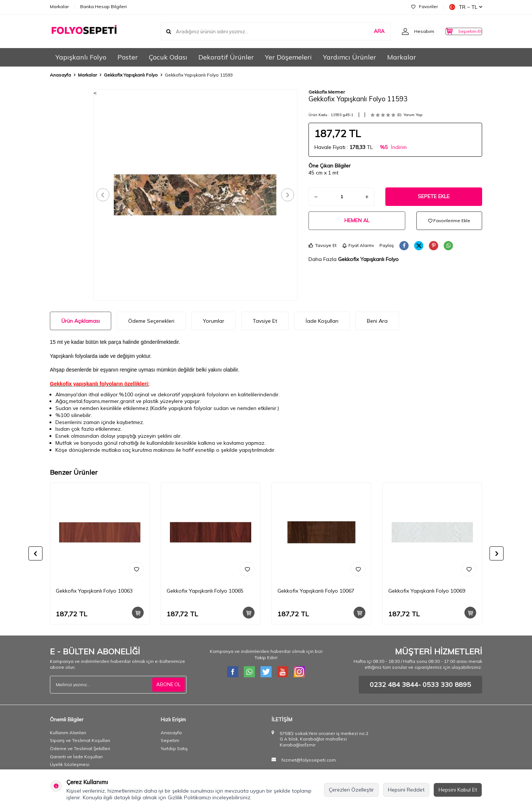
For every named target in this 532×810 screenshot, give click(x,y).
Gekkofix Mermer (327, 92)
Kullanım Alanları (68, 733)
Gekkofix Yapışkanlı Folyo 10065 (205, 591)
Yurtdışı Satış (174, 748)
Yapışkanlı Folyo (81, 57)
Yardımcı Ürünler (349, 57)
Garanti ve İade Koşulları (76, 757)
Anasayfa (60, 75)
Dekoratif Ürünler (226, 57)
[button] (105, 195)
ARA (364, 31)
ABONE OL (168, 685)
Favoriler (424, 6)
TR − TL (466, 7)
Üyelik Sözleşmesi (70, 764)
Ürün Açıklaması (81, 321)
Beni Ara (377, 321)
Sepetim (170, 740)
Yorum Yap (413, 115)
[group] (195, 195)
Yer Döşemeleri (288, 57)
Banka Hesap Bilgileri (103, 6)
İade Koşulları (322, 321)
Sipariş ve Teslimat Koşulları (80, 740)
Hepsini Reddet (406, 790)
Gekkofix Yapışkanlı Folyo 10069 (427, 591)
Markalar (59, 6)
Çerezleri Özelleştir (351, 790)
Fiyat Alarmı (358, 245)
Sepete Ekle (434, 196)
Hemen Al (357, 220)
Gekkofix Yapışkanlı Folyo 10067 (316, 591)
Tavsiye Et (323, 245)
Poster (128, 57)
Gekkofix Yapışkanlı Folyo (131, 75)
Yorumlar (214, 321)
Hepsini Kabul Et (458, 790)
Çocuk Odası (168, 57)
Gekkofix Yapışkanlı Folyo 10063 (94, 591)
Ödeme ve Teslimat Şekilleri (80, 748)
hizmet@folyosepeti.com (309, 760)
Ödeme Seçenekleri (151, 321)
